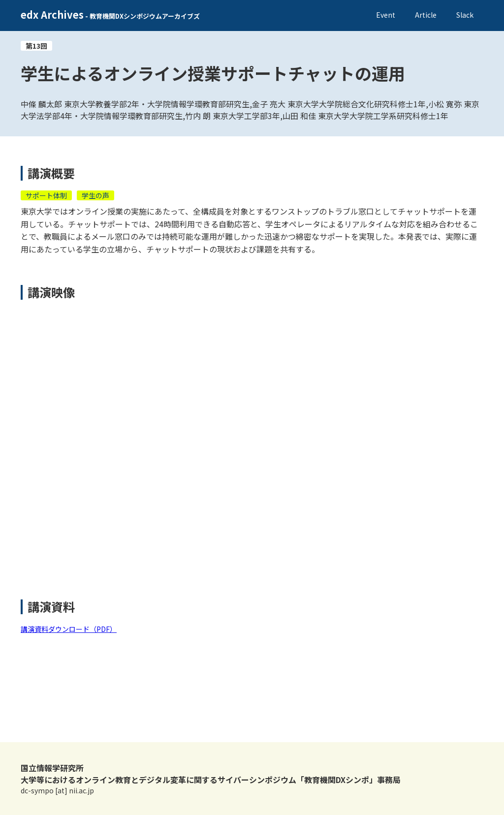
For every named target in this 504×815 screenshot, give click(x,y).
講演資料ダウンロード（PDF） (69, 629)
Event (386, 15)
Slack (465, 15)
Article (426, 15)
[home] (110, 16)
